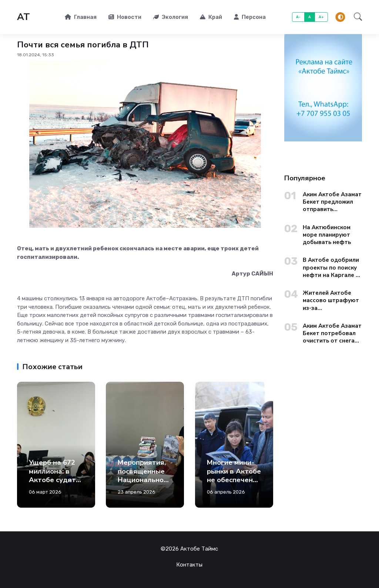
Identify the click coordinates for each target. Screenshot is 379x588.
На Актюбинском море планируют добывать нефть (327, 235)
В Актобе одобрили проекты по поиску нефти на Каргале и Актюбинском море (331, 268)
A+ (321, 17)
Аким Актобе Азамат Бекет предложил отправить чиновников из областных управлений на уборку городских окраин (332, 202)
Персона (250, 17)
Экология (171, 17)
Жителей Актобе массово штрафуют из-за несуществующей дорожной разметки (332, 300)
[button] (356, 17)
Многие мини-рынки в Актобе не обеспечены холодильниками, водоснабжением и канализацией (234, 493)
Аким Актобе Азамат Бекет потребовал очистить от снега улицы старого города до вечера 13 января (332, 333)
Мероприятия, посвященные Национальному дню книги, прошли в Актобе (143, 485)
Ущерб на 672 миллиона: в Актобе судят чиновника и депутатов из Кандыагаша (52, 485)
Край (211, 17)
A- (298, 17)
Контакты (189, 565)
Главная (81, 17)
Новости (125, 17)
